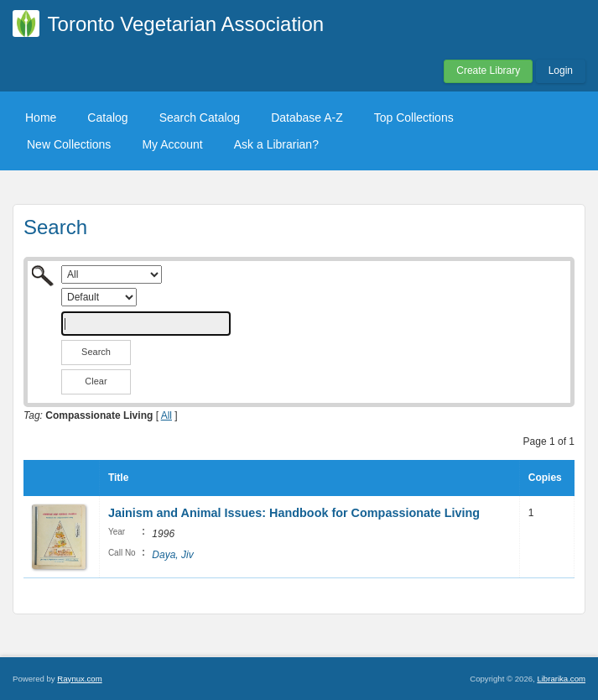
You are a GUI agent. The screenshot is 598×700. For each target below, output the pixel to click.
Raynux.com (79, 679)
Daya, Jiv (172, 555)
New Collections (69, 144)
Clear (96, 381)
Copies (545, 478)
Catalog (107, 118)
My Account (172, 144)
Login (561, 71)
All (166, 415)
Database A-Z (307, 118)
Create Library (488, 71)
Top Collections (414, 118)
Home (41, 118)
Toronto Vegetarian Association (186, 24)
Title (118, 478)
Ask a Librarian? (276, 144)
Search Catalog (200, 118)
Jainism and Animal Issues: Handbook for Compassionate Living (294, 513)
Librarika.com (561, 679)
